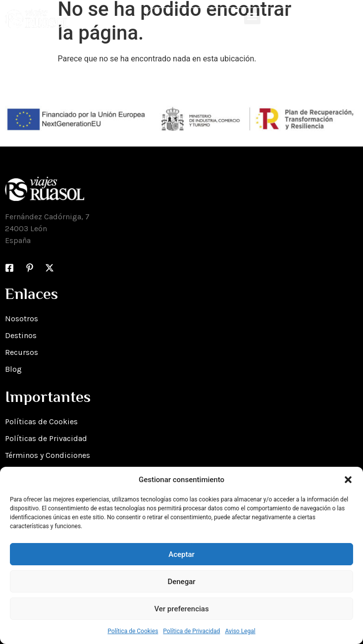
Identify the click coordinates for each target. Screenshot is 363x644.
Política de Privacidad (191, 631)
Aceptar (181, 554)
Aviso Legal (240, 631)
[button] (348, 480)
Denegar (181, 582)
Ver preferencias (181, 609)
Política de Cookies (133, 631)
